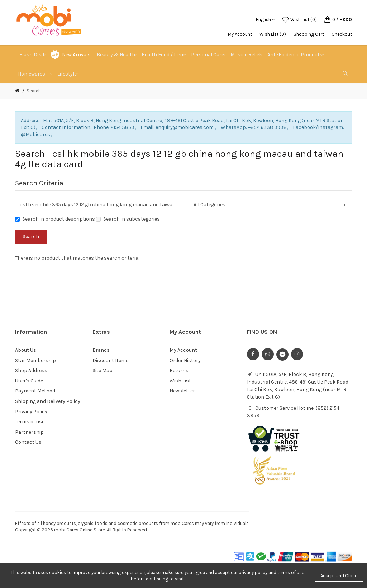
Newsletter (182, 391)
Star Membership (35, 360)
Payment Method (35, 391)
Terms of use (30, 422)
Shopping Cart (309, 34)
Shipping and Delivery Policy (48, 401)
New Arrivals (76, 55)
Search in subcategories (128, 219)
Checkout (342, 34)
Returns (179, 370)
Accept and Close (339, 576)
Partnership (29, 432)
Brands (101, 350)
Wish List (180, 381)
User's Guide (29, 381)
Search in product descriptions (55, 219)
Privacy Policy (31, 412)
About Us (26, 350)
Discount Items (111, 360)
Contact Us (28, 442)
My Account (240, 34)
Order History (185, 360)
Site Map (103, 370)
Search (34, 91)
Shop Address (31, 370)
